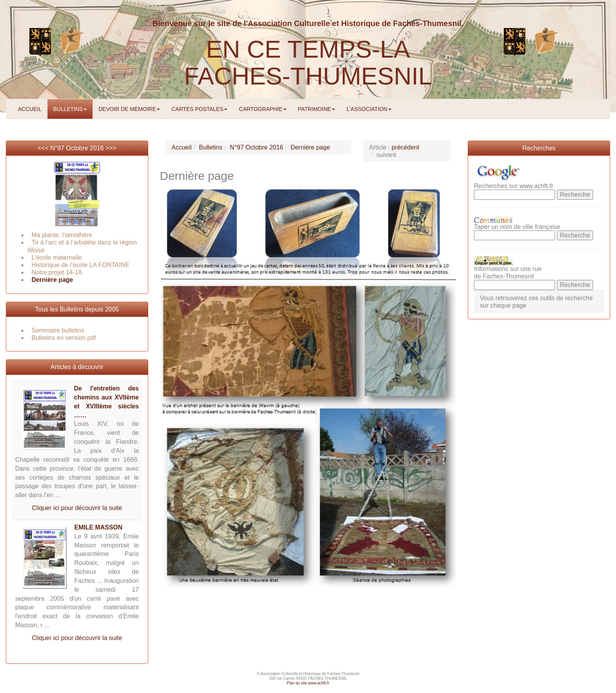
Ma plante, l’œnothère (62, 235)
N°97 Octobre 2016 (77, 148)
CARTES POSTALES (199, 109)
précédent (405, 147)
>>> (111, 148)
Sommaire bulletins (58, 330)
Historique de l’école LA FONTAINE (80, 265)
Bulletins (211, 147)
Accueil (182, 147)
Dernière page (52, 280)
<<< (44, 148)
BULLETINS (70, 109)
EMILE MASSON (98, 527)
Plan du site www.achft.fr (308, 683)
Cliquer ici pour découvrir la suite (77, 508)
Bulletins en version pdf (64, 338)
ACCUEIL (30, 109)
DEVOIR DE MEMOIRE (129, 109)
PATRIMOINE (317, 109)
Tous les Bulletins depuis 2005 (77, 309)
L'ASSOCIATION (369, 109)
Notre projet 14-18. (57, 272)
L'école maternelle (57, 258)
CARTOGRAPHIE (263, 109)
